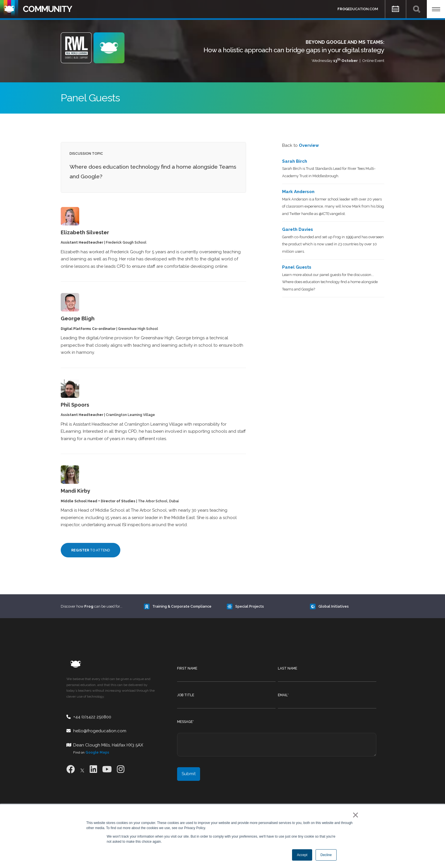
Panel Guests (297, 267)
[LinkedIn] (93, 769)
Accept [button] (302, 855)
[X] (82, 769)
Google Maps (97, 752)
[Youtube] (107, 769)
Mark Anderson (298, 192)
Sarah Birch (295, 161)
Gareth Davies (298, 229)
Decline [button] (326, 855)
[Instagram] (121, 769)
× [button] (354, 815)
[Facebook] (71, 769)
